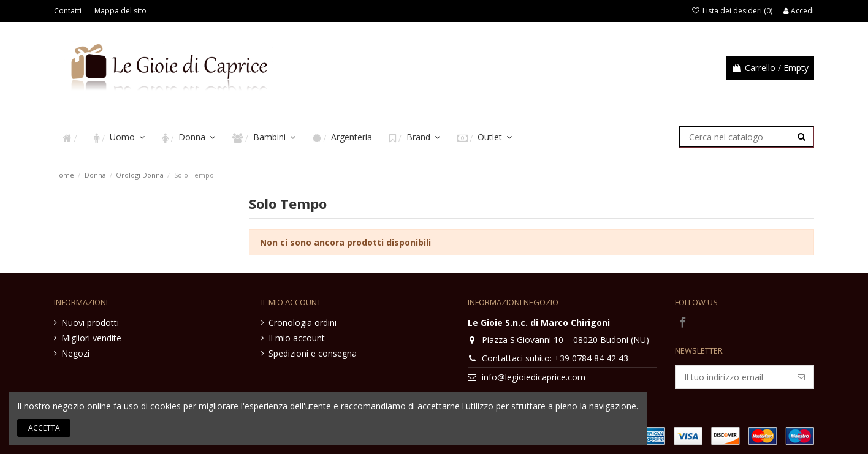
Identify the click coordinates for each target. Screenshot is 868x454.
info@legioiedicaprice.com (534, 377)
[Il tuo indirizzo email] (732, 377)
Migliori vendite (91, 338)
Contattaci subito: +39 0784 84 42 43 (555, 358)
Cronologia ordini (303, 323)
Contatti (69, 11)
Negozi (75, 353)
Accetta (44, 428)
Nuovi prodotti (90, 323)
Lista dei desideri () (733, 11)
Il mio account (297, 338)
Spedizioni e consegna (313, 353)
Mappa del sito (120, 11)
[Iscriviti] (801, 377)
